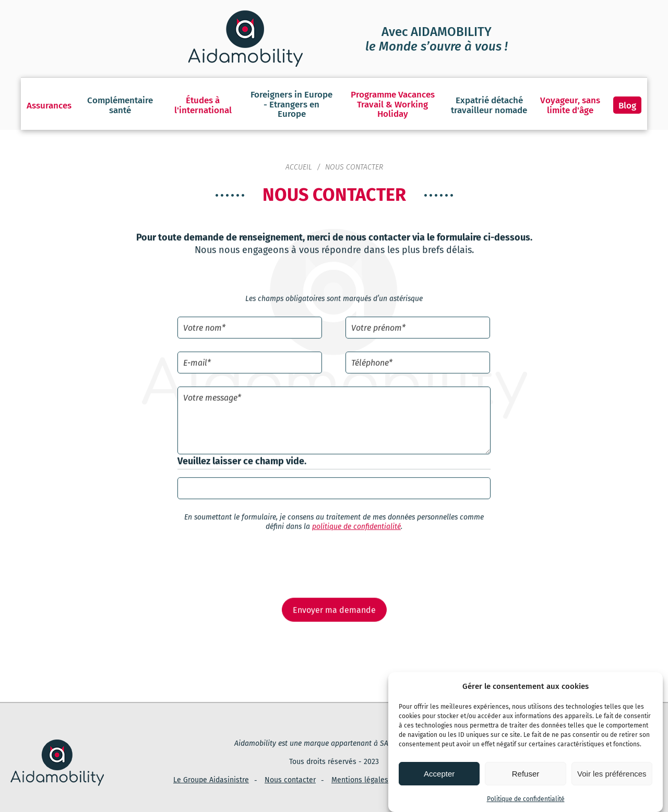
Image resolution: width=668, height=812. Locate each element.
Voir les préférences (612, 774)
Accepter (439, 774)
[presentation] (334, 555)
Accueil (299, 156)
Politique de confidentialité (526, 799)
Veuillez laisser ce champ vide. (242, 452)
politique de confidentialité (356, 517)
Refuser (526, 774)
